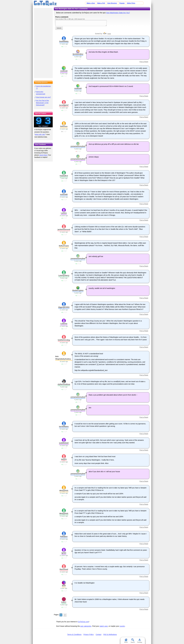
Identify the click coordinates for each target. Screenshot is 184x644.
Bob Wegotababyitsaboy (63, 358)
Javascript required (81, 23)
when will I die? (40, 134)
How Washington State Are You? (118, 13)
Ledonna (64, 324)
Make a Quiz (91, 3)
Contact (98, 634)
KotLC (64, 602)
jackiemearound (64, 229)
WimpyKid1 (64, 491)
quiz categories (86, 626)
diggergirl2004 (64, 307)
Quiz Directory (112, 3)
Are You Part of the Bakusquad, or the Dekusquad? (42, 103)
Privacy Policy (89, 634)
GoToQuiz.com (83, 622)
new (109, 34)
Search (133, 641)
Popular (122, 3)
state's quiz (104, 626)
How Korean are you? (43, 97)
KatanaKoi (64, 176)
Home (126, 641)
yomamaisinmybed (78, 146)
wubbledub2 (64, 443)
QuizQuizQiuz (78, 54)
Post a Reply (144, 62)
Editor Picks (131, 3)
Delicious (64, 126)
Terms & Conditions (74, 634)
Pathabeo (64, 537)
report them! (43, 155)
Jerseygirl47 (64, 105)
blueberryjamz (78, 290)
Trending (139, 641)
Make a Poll (101, 3)
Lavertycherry (64, 275)
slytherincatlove (64, 384)
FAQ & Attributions (110, 634)
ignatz (64, 553)
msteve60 (64, 194)
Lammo (64, 213)
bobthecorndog (64, 340)
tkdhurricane (64, 246)
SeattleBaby (64, 41)
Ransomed (64, 569)
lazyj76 (64, 459)
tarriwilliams (64, 427)
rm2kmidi (64, 71)
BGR (64, 586)
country (122, 626)
